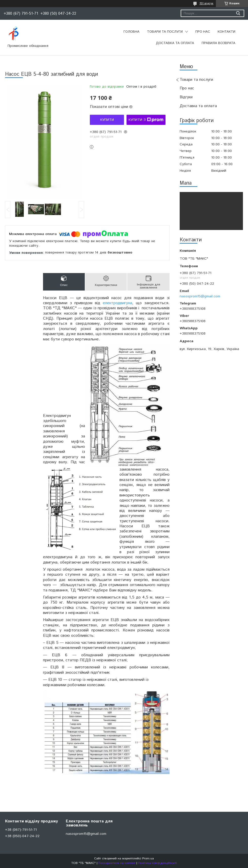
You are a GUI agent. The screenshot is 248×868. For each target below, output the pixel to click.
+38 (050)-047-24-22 (22, 836)
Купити (107, 120)
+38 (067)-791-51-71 (21, 830)
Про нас (203, 32)
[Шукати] (238, 13)
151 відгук (206, 3)
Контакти (226, 32)
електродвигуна (117, 303)
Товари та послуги (165, 32)
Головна (131, 32)
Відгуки (186, 97)
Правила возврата (219, 43)
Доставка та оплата (175, 43)
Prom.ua (148, 859)
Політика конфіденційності (158, 863)
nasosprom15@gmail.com (200, 296)
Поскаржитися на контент (117, 863)
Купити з (146, 120)
